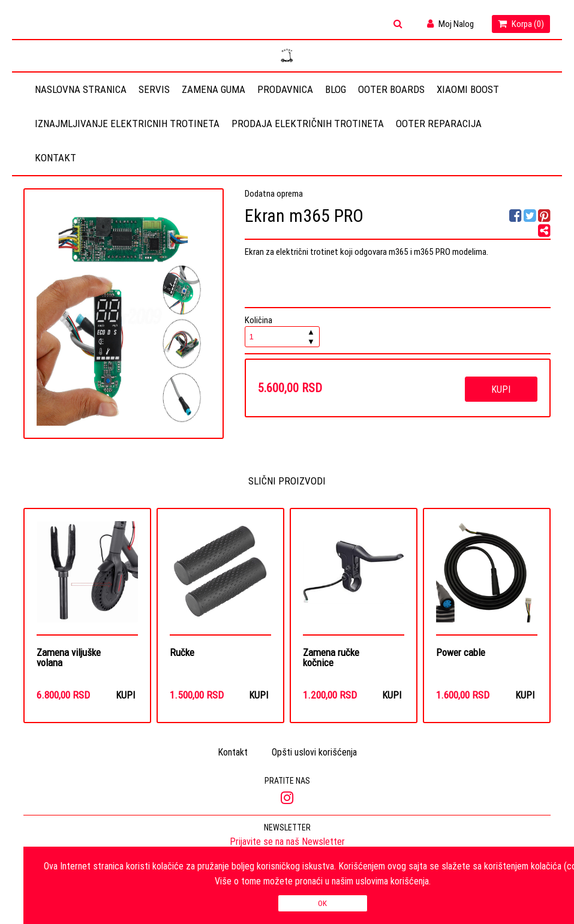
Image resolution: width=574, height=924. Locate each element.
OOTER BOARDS (391, 89)
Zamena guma (214, 89)
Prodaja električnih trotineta (308, 124)
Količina (282, 331)
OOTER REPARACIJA (439, 124)
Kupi (501, 389)
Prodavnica (285, 89)
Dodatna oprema (274, 193)
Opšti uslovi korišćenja (314, 753)
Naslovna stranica (81, 89)
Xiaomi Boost (468, 89)
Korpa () (521, 24)
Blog (336, 89)
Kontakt (55, 158)
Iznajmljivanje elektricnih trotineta (127, 124)
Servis (154, 89)
